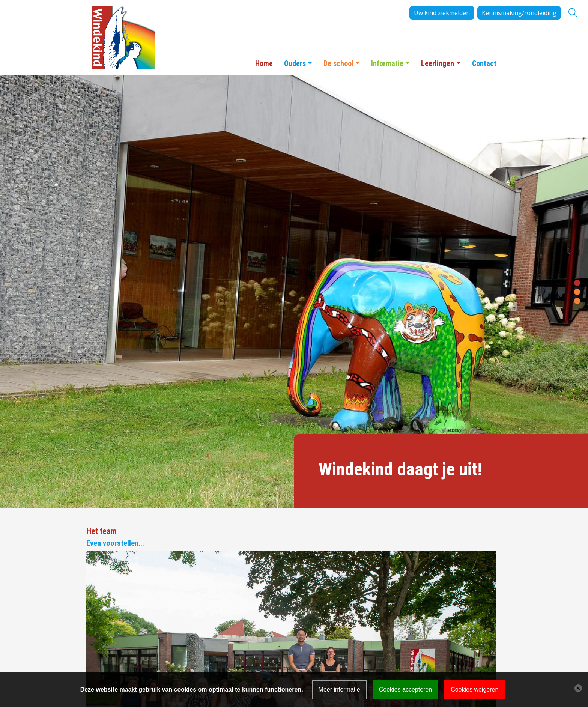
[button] (577, 282)
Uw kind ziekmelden (442, 13)
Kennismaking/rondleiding (519, 13)
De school (338, 63)
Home (264, 63)
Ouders (295, 63)
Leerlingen (438, 63)
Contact (484, 63)
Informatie (387, 63)
